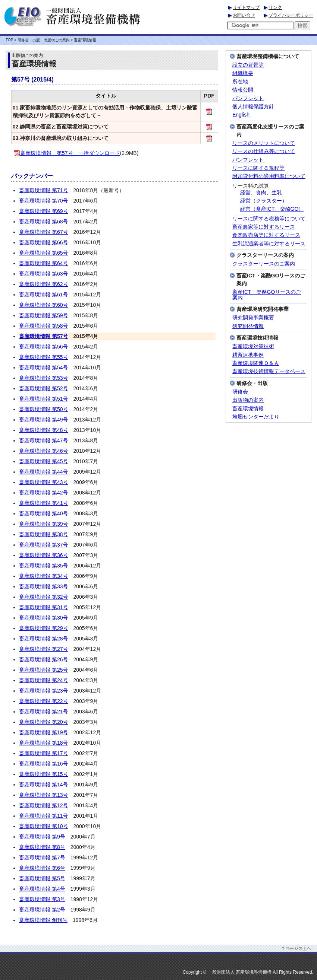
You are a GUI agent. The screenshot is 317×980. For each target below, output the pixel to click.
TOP (9, 40)
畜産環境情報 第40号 (43, 513)
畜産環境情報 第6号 (42, 868)
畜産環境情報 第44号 (43, 472)
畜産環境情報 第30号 (43, 618)
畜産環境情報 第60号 (43, 305)
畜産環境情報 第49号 (43, 420)
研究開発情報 (248, 326)
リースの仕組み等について (264, 151)
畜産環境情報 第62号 (43, 284)
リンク (275, 7)
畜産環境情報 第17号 (43, 753)
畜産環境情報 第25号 (43, 670)
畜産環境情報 (248, 409)
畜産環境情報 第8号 (42, 847)
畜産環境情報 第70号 (43, 201)
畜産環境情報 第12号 (43, 805)
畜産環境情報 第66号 (43, 242)
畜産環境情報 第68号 (43, 222)
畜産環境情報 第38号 (43, 534)
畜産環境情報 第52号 (43, 388)
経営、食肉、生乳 (261, 193)
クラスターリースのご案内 (264, 264)
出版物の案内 (248, 400)
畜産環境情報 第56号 (43, 347)
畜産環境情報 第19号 (43, 732)
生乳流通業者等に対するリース (269, 244)
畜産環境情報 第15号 (43, 774)
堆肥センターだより (256, 417)
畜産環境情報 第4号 (42, 889)
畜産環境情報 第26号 (43, 659)
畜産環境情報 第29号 (43, 628)
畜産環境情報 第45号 (43, 461)
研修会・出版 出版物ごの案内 (44, 40)
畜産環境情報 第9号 (42, 837)
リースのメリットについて (264, 143)
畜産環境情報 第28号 (43, 639)
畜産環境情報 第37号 (43, 545)
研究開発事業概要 (253, 318)
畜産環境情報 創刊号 (43, 920)
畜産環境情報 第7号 (42, 857)
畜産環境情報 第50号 (43, 409)
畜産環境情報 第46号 (43, 451)
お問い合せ (244, 15)
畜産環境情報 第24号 (43, 680)
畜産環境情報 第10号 (43, 826)
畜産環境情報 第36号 (43, 555)
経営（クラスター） (264, 201)
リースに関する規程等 (258, 168)
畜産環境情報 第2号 (42, 910)
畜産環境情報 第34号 (43, 576)
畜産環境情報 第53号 (43, 378)
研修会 (240, 392)
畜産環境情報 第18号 (43, 743)
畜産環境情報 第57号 (43, 336)
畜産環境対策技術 (253, 346)
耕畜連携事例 (248, 355)
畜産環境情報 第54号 (43, 367)
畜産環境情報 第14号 (43, 785)
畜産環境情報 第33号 (43, 586)
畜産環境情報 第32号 (43, 597)
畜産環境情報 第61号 (43, 295)
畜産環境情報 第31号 (43, 607)
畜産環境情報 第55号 (43, 357)
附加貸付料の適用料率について (269, 176)
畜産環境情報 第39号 (43, 524)
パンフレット (248, 98)
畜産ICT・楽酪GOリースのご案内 (267, 295)
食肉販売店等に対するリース (266, 235)
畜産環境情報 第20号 (43, 722)
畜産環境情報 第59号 (43, 315)
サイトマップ (246, 7)
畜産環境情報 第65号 (43, 253)
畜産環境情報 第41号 (43, 503)
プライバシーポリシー (291, 15)
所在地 (240, 82)
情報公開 (243, 90)
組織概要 (243, 73)
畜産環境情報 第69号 (43, 211)
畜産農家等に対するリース (264, 227)
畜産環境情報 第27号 (43, 649)
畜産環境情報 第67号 (43, 232)
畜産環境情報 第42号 (43, 493)
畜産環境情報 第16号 (43, 764)
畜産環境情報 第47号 (43, 440)
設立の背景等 (248, 65)
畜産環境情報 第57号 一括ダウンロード (67, 153)
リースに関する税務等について (269, 219)
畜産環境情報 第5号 (42, 878)
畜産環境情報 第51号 (43, 399)
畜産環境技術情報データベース (269, 371)
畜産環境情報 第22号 (43, 701)
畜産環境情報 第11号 (43, 816)
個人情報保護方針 (253, 107)
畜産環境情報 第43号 (43, 482)
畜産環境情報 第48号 (43, 430)
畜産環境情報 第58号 (43, 326)
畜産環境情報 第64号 (43, 263)
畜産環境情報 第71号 (43, 190)
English (241, 115)
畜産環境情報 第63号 (43, 274)
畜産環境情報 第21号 (43, 712)
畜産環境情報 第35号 (43, 566)
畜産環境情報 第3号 (42, 899)
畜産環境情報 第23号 (43, 691)
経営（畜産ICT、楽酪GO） (272, 209)
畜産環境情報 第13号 (43, 795)
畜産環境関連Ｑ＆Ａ (256, 363)
